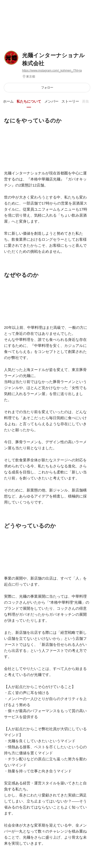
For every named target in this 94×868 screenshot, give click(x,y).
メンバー (51, 101)
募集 (85, 101)
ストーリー (70, 101)
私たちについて (29, 101)
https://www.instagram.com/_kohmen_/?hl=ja (52, 71)
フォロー (47, 87)
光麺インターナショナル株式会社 (53, 59)
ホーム (8, 101)
